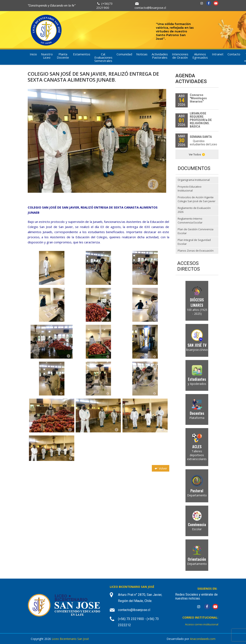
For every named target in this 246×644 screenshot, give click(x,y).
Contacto (234, 54)
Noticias (142, 54)
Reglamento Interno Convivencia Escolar (190, 221)
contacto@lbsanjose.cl (150, 8)
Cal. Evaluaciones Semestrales (103, 57)
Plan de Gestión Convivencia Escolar (196, 231)
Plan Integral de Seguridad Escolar (194, 242)
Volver (160, 468)
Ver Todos (197, 154)
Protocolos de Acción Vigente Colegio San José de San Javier (197, 199)
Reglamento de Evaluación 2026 (194, 210)
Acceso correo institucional (202, 624)
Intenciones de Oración (180, 56)
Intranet (218, 54)
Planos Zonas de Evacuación (196, 251)
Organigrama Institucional (194, 180)
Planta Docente (63, 56)
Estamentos (82, 54)
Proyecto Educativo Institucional (190, 189)
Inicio (33, 54)
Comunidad (124, 54)
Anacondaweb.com (203, 639)
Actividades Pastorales (160, 56)
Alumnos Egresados (200, 56)
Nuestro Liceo (47, 56)
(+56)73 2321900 (104, 6)
